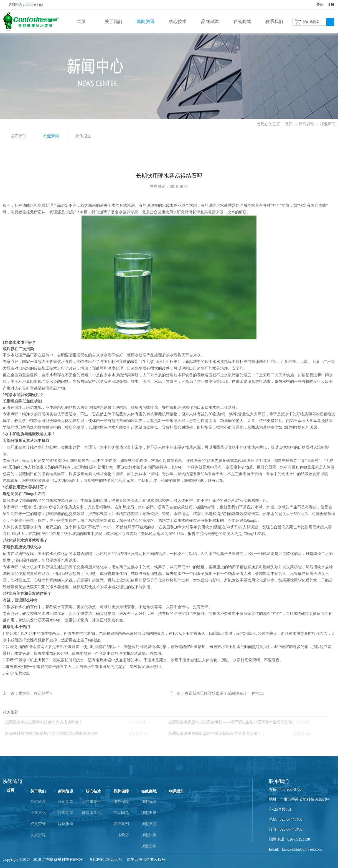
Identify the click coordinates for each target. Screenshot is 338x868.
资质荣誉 (38, 824)
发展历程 (38, 835)
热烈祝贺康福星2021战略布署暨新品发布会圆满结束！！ (217, 733)
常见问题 (121, 813)
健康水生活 (92, 813)
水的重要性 (92, 802)
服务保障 (121, 802)
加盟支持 (149, 824)
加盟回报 (149, 835)
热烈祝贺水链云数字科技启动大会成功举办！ (44, 722)
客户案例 (121, 824)
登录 (320, 5)
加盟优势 (149, 802)
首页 (81, 21)
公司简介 (38, 802)
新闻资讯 (306, 124)
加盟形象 (149, 846)
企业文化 (38, 813)
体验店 (123, 835)
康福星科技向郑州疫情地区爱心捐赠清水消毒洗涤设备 (52, 733)
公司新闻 (66, 802)
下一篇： (217, 693)
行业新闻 (328, 124)
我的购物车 (311, 22)
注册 (331, 5)
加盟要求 (149, 813)
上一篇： (28, 693)
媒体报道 (66, 824)
